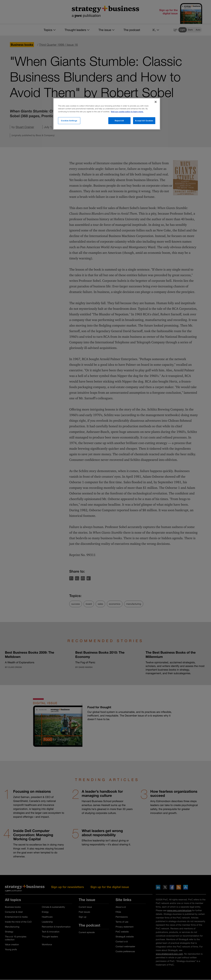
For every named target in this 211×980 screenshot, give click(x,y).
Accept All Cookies (144, 121)
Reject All (119, 121)
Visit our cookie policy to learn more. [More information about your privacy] (127, 112)
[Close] (156, 102)
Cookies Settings (69, 121)
